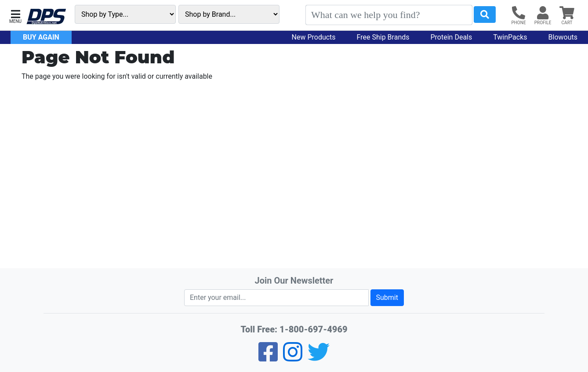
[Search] (389, 15)
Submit (387, 297)
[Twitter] (319, 358)
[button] (15, 16)
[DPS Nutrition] (46, 17)
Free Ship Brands (383, 37)
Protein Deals (452, 37)
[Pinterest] (293, 358)
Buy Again (41, 37)
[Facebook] (268, 358)
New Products (314, 37)
